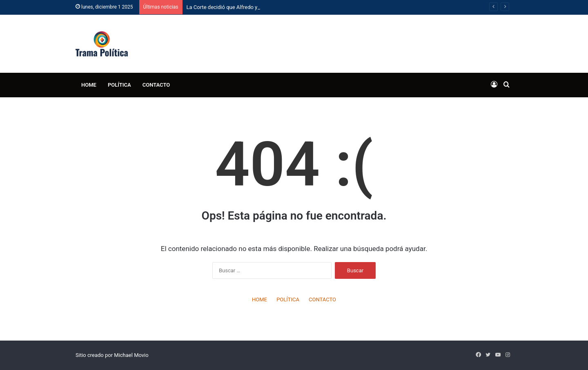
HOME (89, 85)
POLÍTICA (119, 85)
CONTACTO (156, 85)
